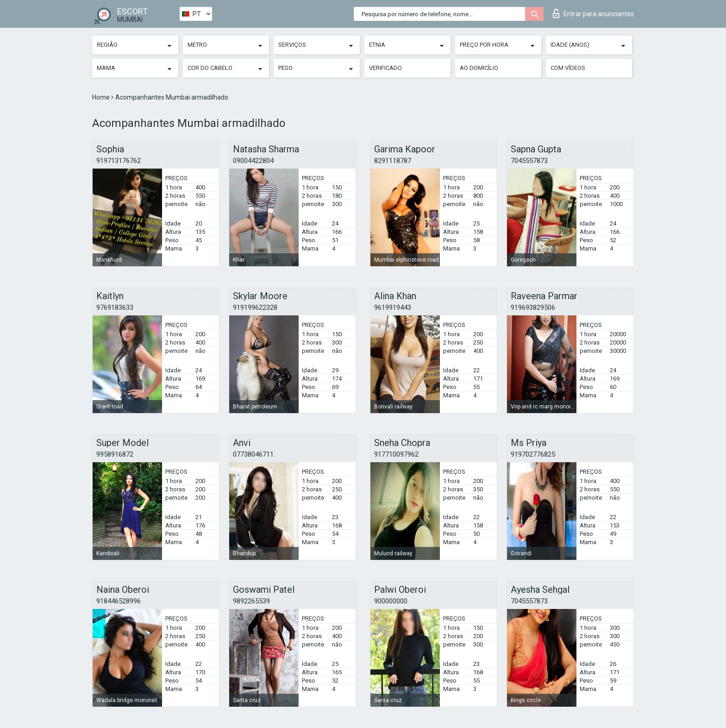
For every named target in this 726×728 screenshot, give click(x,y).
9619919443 (393, 308)
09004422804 (253, 161)
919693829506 (533, 308)
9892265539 (251, 601)
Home (102, 97)
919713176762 (119, 161)
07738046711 (253, 454)
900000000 (391, 601)
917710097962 (396, 454)
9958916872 (115, 454)
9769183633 (115, 308)
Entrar (593, 13)
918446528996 (119, 601)
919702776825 (533, 454)
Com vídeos (568, 68)
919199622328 (255, 308)
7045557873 (529, 161)
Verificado (385, 68)
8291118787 (393, 161)
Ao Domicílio (479, 68)
